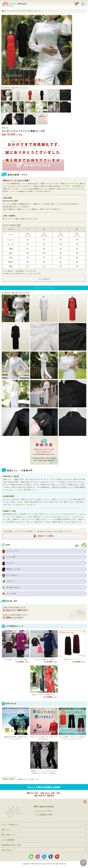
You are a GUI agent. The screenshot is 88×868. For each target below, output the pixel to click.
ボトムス (7, 563)
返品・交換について (9, 835)
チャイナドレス (16, 11)
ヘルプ (6, 581)
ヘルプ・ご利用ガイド (10, 825)
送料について (6, 830)
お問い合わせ (6, 850)
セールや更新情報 (8, 840)
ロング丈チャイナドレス (33, 11)
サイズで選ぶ (9, 575)
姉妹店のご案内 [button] (8, 779)
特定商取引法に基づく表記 (11, 845)
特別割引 (43, 815)
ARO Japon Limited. (44, 807)
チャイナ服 (8, 557)
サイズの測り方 (44, 279)
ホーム (6, 11)
